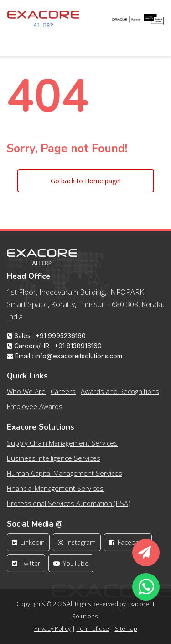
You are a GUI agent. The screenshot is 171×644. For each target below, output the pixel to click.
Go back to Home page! (86, 181)
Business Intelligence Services (54, 462)
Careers (63, 395)
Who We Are (26, 395)
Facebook (128, 546)
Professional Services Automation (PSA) (69, 507)
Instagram (77, 546)
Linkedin (28, 546)
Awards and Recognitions (120, 395)
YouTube (71, 567)
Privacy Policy (52, 628)
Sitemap (126, 628)
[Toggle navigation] (20, 39)
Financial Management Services (55, 492)
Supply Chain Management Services (62, 447)
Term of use (93, 628)
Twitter (26, 567)
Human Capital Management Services (65, 477)
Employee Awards (35, 410)
